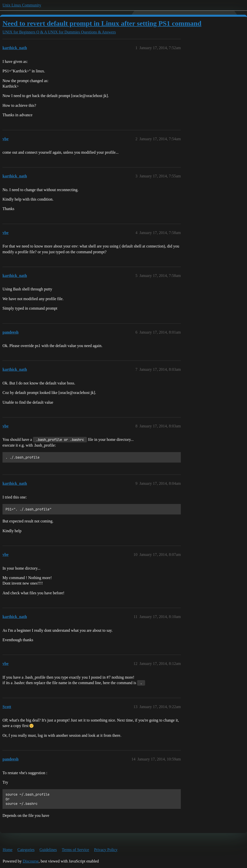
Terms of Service (76, 850)
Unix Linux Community (22, 5)
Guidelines (48, 850)
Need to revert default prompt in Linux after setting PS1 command (102, 23)
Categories (26, 850)
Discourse (31, 861)
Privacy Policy (106, 850)
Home (8, 850)
